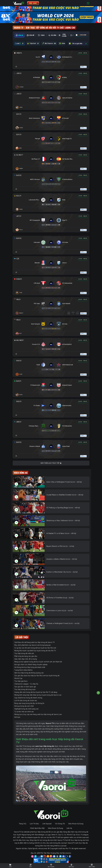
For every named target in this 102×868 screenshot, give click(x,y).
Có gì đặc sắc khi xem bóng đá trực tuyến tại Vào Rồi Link (35, 648)
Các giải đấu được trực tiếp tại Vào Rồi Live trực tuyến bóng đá (37, 676)
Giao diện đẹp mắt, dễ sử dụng (26, 659)
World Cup (18, 678)
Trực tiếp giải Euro (21, 681)
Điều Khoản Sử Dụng (76, 824)
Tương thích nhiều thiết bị (23, 670)
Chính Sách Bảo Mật (37, 828)
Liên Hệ (69, 828)
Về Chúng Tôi (60, 824)
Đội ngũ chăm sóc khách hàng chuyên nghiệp (31, 664)
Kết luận (17, 717)
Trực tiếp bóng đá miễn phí (24, 653)
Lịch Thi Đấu (34, 824)
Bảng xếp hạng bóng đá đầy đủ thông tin (29, 703)
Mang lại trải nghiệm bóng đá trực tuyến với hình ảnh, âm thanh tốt (38, 662)
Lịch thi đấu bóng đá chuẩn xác (26, 701)
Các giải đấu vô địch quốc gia (25, 687)
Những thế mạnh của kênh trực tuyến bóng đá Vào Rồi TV (35, 651)
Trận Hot (33, 43)
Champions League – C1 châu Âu (26, 684)
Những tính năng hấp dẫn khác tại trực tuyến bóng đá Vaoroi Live (38, 695)
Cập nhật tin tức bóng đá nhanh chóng (28, 698)
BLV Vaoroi (49, 43)
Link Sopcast (47, 824)
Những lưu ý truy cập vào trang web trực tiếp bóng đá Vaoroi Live (38, 714)
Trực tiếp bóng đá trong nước (25, 689)
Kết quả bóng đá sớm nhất (24, 706)
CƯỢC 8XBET (33, 3)
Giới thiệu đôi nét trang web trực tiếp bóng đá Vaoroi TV (35, 642)
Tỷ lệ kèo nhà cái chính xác (24, 712)
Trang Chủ (23, 824)
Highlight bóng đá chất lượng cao (26, 709)
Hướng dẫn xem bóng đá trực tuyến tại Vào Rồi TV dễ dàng (36, 692)
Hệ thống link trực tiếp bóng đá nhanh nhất (30, 667)
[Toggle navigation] (88, 3)
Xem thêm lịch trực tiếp (51, 463)
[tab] (19, 35)
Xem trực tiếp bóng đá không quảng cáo (29, 673)
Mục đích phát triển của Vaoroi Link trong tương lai (32, 645)
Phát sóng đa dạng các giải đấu (26, 656)
